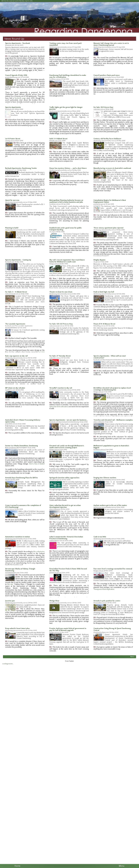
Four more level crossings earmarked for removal (113, 569)
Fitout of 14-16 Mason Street (104, 324)
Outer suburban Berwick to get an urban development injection (65, 506)
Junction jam (10, 601)
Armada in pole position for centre (107, 601)
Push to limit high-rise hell (104, 292)
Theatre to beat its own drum (61, 292)
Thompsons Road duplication (104, 589)
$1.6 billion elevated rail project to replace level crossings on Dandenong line (112, 389)
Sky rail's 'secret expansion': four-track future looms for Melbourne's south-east (67, 261)
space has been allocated (59, 407)
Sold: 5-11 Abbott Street (58, 139)
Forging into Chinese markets (105, 478)
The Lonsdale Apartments (15, 324)
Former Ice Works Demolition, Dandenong (21, 446)
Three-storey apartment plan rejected (108, 228)
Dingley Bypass (99, 260)
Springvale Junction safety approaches (64, 478)
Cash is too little (100, 537)
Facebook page (20, 98)
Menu (122, 866)
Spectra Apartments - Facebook (18, 43)
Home (17, 866)
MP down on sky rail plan (15, 388)
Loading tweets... (8, 664)
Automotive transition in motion (18, 537)
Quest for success (12, 200)
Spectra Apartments (13, 107)
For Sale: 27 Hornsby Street (60, 356)
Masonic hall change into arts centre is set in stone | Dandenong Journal (111, 44)
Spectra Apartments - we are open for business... (69, 420)
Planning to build (12, 228)
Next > (133, 657)
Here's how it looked (37, 464)
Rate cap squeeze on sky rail (16, 356)
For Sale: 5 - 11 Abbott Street (16, 292)
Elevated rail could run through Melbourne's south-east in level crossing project (67, 447)
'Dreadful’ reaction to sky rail (61, 388)
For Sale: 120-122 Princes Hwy (61, 324)
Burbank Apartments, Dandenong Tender (21, 168)
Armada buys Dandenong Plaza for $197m (21, 478)
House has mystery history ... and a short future (68, 168)
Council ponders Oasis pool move (107, 75)
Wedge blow (54, 601)
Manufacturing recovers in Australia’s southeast (112, 168)
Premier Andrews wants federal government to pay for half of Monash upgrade (68, 629)
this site (10, 584)
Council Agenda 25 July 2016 (16, 75)
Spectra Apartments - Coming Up (18, 260)
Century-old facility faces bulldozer (107, 139)
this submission (39, 552)
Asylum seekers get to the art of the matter (110, 505)
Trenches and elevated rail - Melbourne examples (113, 420)
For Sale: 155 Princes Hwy (103, 107)
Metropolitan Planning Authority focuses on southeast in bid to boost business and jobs (66, 201)
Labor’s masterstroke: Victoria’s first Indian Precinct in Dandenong (66, 538)
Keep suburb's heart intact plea (17, 628)
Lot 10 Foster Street (13, 139)
